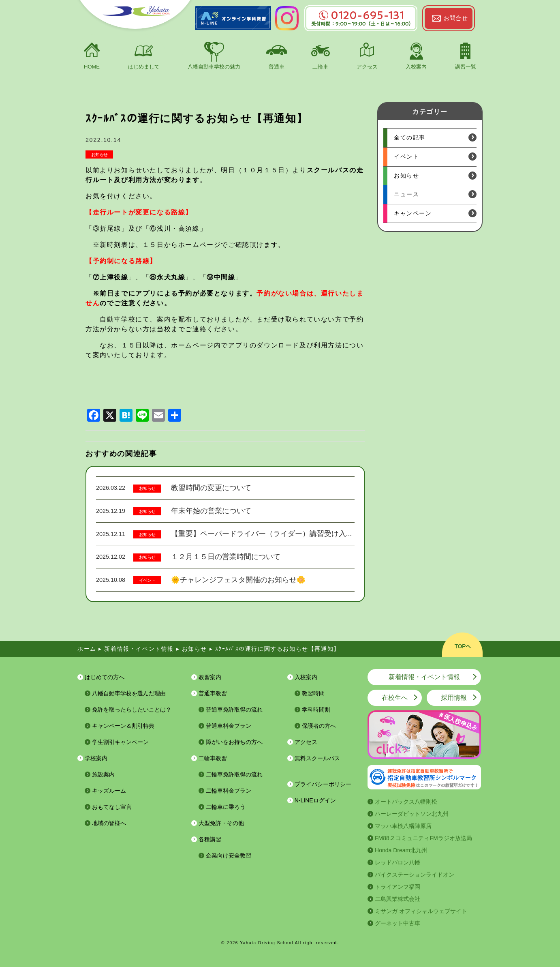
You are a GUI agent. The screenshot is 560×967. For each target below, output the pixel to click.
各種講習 (210, 839)
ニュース (406, 194)
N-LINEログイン (315, 800)
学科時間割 (316, 710)
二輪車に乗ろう (226, 807)
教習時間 (313, 693)
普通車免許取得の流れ (234, 710)
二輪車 (320, 67)
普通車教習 (213, 693)
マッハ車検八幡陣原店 (403, 826)
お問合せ (455, 18)
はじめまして (144, 67)
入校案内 (416, 67)
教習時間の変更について (211, 488)
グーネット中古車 (398, 923)
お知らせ (99, 154)
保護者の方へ (319, 726)
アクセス (367, 67)
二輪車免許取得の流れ (234, 774)
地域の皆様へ (109, 823)
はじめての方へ (105, 677)
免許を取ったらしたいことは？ (132, 710)
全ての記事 (410, 137)
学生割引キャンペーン (120, 742)
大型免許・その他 (221, 823)
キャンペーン (413, 213)
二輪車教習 (213, 758)
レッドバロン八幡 (398, 862)
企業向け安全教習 (229, 856)
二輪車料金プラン (229, 791)
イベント (147, 580)
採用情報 (454, 698)
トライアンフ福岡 (398, 887)
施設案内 (103, 774)
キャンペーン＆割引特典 (123, 726)
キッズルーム (109, 791)
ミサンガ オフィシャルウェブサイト (421, 911)
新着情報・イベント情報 (424, 677)
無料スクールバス (317, 758)
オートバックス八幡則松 (406, 802)
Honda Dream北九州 (401, 850)
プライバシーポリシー (323, 784)
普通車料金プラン (229, 726)
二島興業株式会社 (398, 899)
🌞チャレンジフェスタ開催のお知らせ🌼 (238, 580)
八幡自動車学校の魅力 (214, 67)
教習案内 (210, 677)
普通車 (277, 67)
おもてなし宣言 (112, 807)
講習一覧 (466, 67)
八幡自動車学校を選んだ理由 (129, 693)
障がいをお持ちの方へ (234, 742)
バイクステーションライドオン (415, 875)
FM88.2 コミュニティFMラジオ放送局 (423, 838)
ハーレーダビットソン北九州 (412, 814)
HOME (92, 67)
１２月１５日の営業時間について (226, 557)
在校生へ (395, 698)
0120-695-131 (361, 15)
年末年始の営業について (211, 511)
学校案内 (96, 758)
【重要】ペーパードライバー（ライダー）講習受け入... (262, 534)
